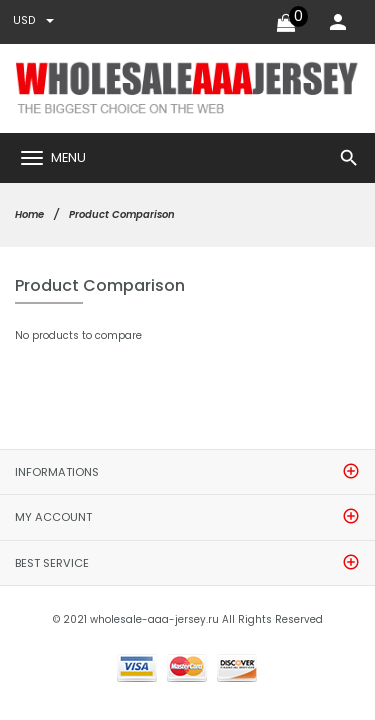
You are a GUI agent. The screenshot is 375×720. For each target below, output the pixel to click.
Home (29, 214)
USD (33, 20)
